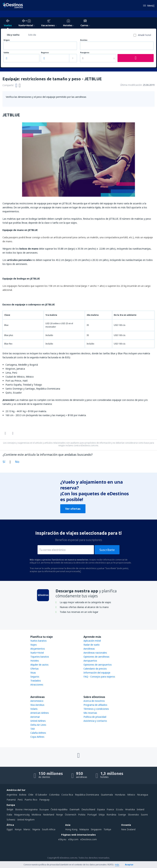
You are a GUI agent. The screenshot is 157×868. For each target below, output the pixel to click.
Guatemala (107, 795)
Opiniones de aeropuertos (98, 665)
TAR (33, 729)
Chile (31, 795)
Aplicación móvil (92, 641)
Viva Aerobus (37, 705)
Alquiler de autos (39, 665)
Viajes (34, 645)
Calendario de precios (95, 669)
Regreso (45, 53)
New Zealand (128, 829)
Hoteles (35, 661)
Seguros (35, 677)
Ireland (140, 809)
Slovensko (133, 815)
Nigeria (36, 829)
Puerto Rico (31, 800)
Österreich (71, 815)
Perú (20, 800)
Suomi (144, 815)
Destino (84, 40)
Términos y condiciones (96, 709)
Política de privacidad (95, 717)
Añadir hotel (144, 35)
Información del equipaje (97, 673)
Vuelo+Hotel (37, 653)
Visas (33, 673)
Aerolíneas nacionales (95, 653)
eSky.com (73, 839)
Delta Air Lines (38, 725)
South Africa (49, 829)
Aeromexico (37, 701)
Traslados (36, 681)
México (131, 795)
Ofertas (35, 669)
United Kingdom (26, 820)
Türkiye (107, 829)
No (17, 462)
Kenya (18, 829)
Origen (7, 40)
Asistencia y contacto (95, 721)
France (110, 809)
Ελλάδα (120, 809)
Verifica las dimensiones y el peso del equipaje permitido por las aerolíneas (46, 97)
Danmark (75, 809)
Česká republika (59, 809)
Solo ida (32, 35)
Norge (59, 815)
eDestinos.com (89, 839)
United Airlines (38, 721)
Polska (82, 815)
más (117, 865)
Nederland (49, 815)
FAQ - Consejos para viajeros (99, 677)
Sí (4, 462)
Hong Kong (71, 829)
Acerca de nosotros (94, 701)
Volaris (34, 709)
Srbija (102, 815)
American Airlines (40, 713)
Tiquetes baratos (40, 657)
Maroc (27, 829)
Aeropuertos (90, 661)
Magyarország (22, 815)
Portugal (92, 815)
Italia (9, 815)
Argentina (12, 795)
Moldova (36, 815)
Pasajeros (85, 53)
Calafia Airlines (38, 733)
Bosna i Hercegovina (26, 809)
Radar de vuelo (92, 645)
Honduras (120, 795)
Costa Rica (67, 795)
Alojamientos (38, 649)
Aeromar (35, 717)
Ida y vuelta (13, 35)
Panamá (11, 800)
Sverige (122, 815)
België (10, 809)
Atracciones (37, 685)
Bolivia (23, 795)
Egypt (10, 829)
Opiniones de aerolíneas (96, 657)
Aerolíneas (89, 649)
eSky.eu (62, 839)
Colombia (54, 795)
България (44, 809)
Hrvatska (130, 809)
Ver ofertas (73, 509)
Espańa (101, 809)
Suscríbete (107, 550)
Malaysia (84, 829)
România (111, 815)
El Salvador (41, 795)
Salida (6, 53)
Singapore (96, 829)
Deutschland (88, 809)
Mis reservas (90, 713)
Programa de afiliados (95, 705)
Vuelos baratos (39, 641)
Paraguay (44, 800)
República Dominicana (87, 795)
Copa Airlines (37, 737)
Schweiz (11, 820)
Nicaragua (143, 795)
